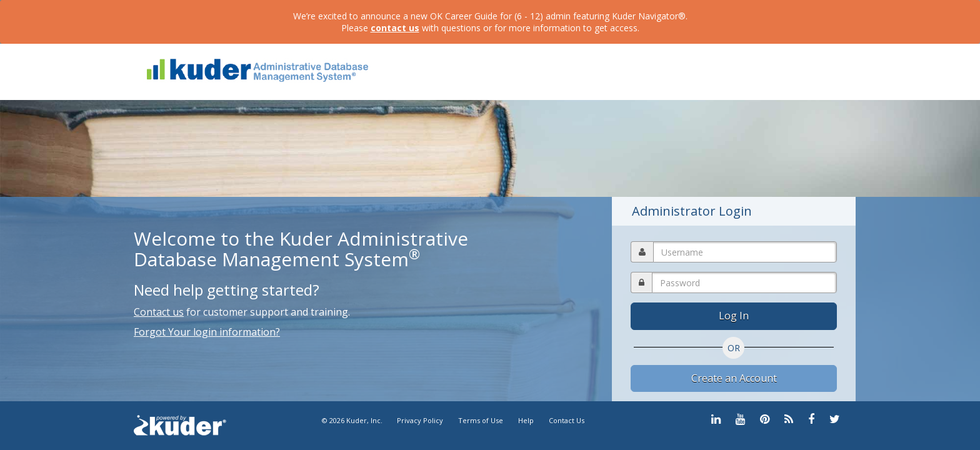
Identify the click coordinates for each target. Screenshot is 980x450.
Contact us (159, 312)
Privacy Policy (420, 420)
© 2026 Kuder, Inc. (353, 420)
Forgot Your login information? (207, 332)
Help (526, 420)
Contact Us (567, 420)
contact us (395, 28)
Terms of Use (481, 420)
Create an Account (734, 378)
